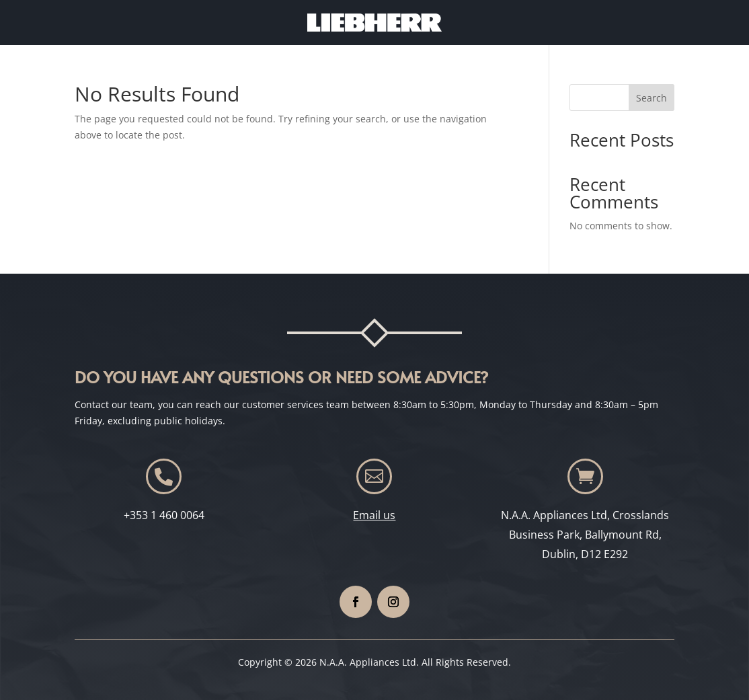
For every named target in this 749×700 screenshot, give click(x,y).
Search (652, 98)
